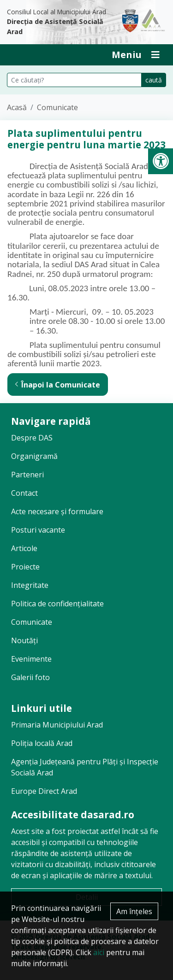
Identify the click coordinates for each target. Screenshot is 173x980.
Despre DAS (32, 438)
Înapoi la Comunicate (58, 385)
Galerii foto (30, 677)
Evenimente (31, 659)
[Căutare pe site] (74, 80)
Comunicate (57, 107)
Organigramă (34, 456)
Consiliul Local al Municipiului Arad (58, 22)
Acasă (17, 107)
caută (154, 80)
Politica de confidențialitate (57, 604)
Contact (24, 493)
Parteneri (27, 475)
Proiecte (25, 567)
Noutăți (24, 640)
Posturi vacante (38, 530)
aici (99, 952)
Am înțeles (134, 911)
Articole (24, 548)
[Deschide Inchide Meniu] (136, 55)
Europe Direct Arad (44, 791)
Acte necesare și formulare (57, 511)
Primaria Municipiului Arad (57, 725)
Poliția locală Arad (42, 743)
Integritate (30, 585)
